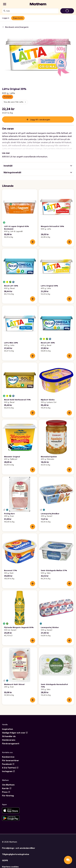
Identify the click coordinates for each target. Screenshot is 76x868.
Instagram (8, 771)
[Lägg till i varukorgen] (33, 242)
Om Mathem (8, 785)
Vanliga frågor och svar (15, 733)
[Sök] (4, 11)
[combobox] (32, 11)
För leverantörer (10, 760)
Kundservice (8, 757)
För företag (8, 796)
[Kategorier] (5, 4)
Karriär (7, 788)
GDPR (5, 860)
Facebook (8, 764)
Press (6, 792)
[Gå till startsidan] (38, 4)
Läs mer (6, 153)
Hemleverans (9, 740)
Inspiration (8, 729)
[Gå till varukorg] (67, 11)
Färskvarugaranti (11, 743)
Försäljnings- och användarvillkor (19, 848)
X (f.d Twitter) (10, 768)
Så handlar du (9, 736)
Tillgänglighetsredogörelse (16, 854)
